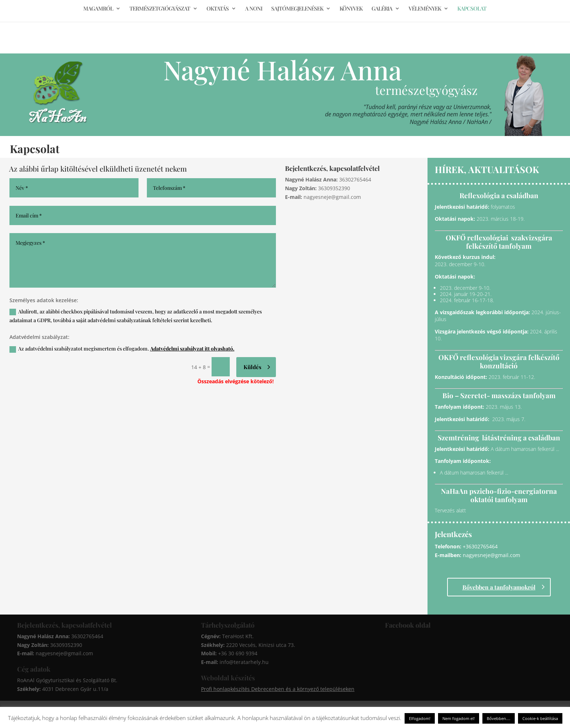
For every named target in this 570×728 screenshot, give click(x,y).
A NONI (254, 9)
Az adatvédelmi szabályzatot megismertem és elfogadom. (122, 349)
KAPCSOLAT (472, 9)
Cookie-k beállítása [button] (540, 718)
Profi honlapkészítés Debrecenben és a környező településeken (278, 689)
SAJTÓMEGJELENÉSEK (297, 9)
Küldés (252, 367)
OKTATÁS (218, 9)
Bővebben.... (499, 718)
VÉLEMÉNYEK (425, 9)
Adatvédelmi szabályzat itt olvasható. (192, 349)
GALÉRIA (382, 9)
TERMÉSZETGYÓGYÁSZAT (160, 9)
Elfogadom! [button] (420, 718)
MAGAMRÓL (98, 9)
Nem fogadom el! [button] (459, 718)
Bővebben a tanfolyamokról (499, 587)
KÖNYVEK (351, 9)
